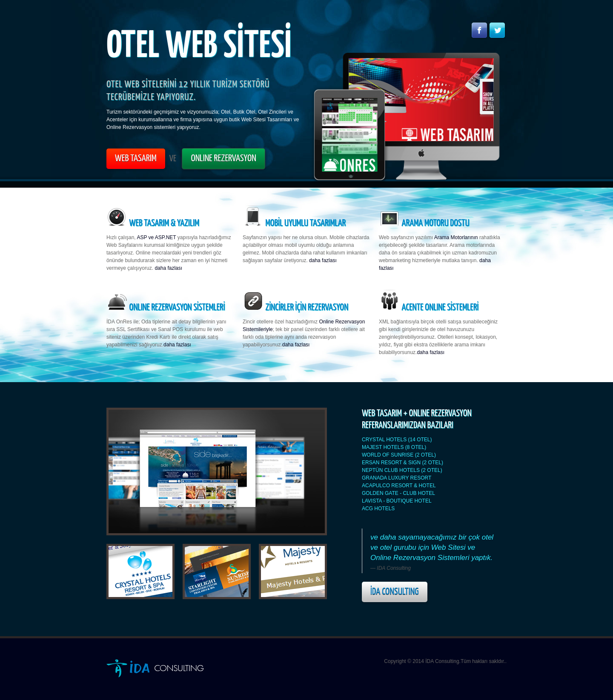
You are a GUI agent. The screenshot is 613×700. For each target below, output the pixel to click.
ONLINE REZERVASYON (223, 159)
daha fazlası (168, 268)
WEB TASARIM (136, 159)
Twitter (497, 30)
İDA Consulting (395, 592)
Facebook (478, 30)
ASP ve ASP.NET (156, 237)
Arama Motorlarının (456, 237)
